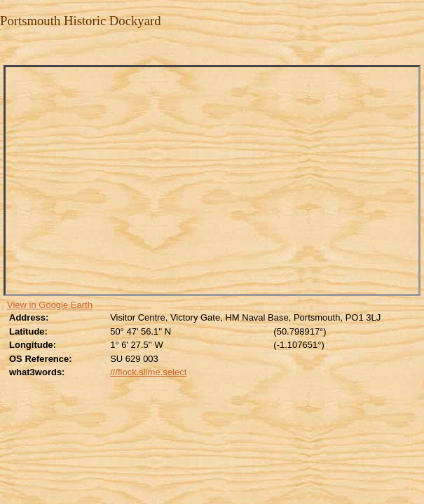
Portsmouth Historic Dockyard (81, 21)
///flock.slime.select (148, 372)
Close (9, 50)
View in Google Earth (50, 305)
